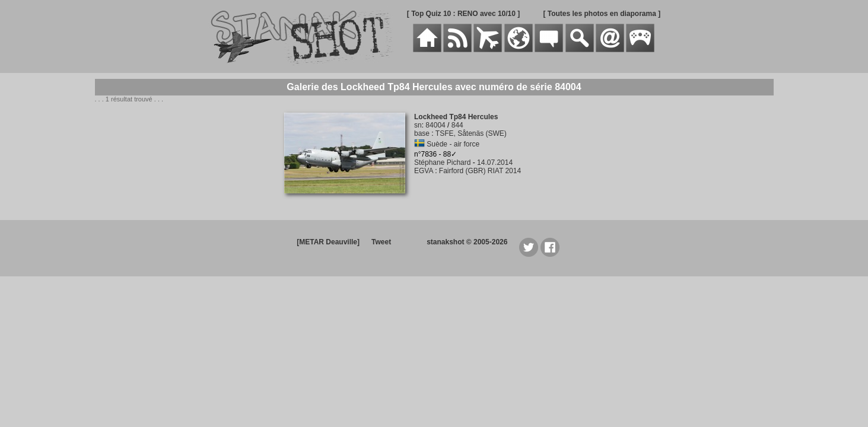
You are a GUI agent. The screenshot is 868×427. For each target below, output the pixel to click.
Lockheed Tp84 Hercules (456, 117)
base (422, 133)
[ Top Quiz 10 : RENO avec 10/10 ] (464, 14)
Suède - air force (453, 144)
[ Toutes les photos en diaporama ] (602, 14)
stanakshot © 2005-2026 (467, 242)
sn (418, 125)
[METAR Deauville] (328, 242)
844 (457, 125)
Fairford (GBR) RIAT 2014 (480, 171)
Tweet (381, 242)
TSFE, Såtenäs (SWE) (471, 133)
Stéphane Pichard (442, 162)
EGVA (424, 171)
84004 (435, 125)
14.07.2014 (495, 162)
